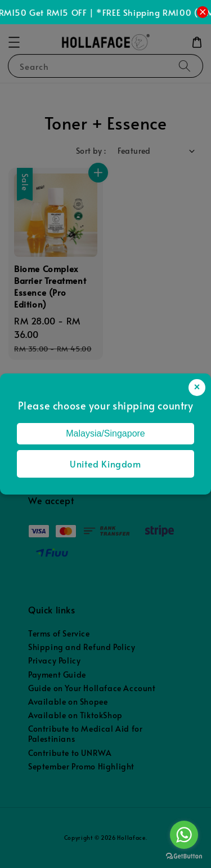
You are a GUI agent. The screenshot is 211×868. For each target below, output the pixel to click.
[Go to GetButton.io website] (184, 856)
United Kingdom (105, 464)
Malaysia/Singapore (105, 433)
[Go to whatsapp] (184, 835)
